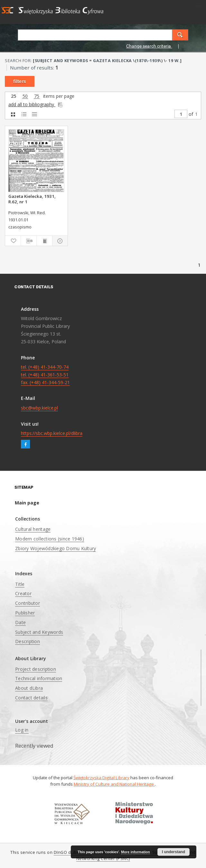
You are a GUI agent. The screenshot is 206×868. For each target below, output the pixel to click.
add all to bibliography (36, 104)
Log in (22, 730)
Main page (27, 503)
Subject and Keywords (39, 632)
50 (25, 96)
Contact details (31, 698)
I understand (173, 852)
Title (20, 584)
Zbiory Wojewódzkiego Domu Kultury (56, 548)
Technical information (39, 678)
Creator (23, 593)
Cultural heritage (33, 529)
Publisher (25, 613)
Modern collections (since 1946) (50, 539)
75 (37, 96)
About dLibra (29, 688)
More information (136, 852)
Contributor (28, 603)
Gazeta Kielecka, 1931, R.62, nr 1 (32, 199)
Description (28, 641)
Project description (36, 669)
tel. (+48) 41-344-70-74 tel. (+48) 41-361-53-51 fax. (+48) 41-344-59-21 (45, 375)
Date (20, 622)
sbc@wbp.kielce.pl (39, 408)
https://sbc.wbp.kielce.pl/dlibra (52, 433)
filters (20, 81)
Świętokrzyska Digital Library (101, 778)
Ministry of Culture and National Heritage (114, 784)
